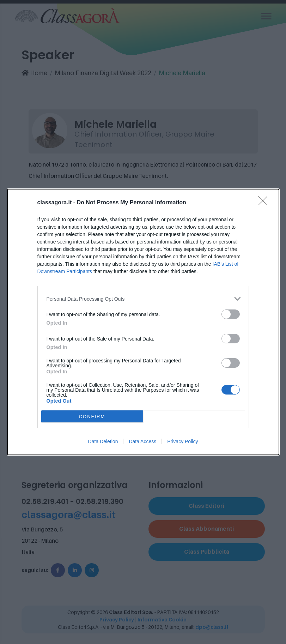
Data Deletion (103, 441)
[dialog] (143, 322)
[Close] (265, 203)
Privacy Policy (182, 441)
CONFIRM (92, 416)
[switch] (231, 314)
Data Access (142, 441)
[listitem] (143, 299)
